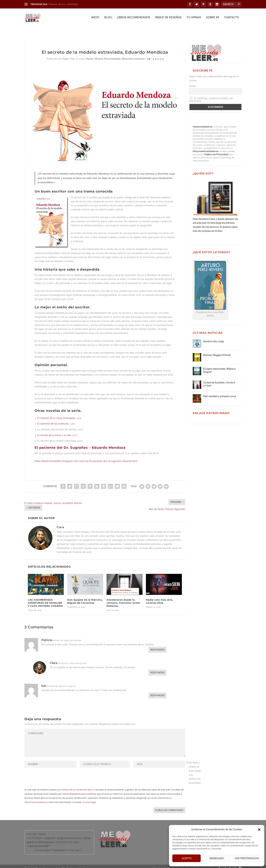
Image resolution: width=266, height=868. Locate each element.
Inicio (95, 18)
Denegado (217, 858)
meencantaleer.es (203, 122)
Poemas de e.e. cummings (63, 4)
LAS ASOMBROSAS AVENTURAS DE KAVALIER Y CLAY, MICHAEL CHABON (45, 598)
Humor (90, 54)
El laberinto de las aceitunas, (53, 419)
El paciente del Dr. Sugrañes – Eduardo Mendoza (80, 443)
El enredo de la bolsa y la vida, (54, 431)
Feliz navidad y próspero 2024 (219, 392)
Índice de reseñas (168, 18)
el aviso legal (89, 798)
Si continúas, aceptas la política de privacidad (211, 95)
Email (192, 82)
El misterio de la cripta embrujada (56, 414)
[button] (259, 830)
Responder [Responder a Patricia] (157, 645)
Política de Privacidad (216, 150)
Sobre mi (213, 18)
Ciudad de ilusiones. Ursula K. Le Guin (219, 379)
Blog (108, 18)
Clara (66, 54)
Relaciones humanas (133, 54)
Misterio (99, 54)
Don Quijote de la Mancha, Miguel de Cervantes (85, 597)
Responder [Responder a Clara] (157, 668)
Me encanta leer (52, 864)
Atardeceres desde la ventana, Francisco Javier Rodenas (123, 598)
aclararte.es (84, 864)
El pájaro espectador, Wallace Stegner (219, 366)
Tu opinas (194, 18)
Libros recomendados (134, 18)
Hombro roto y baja (213, 337)
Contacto (232, 18)
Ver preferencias (247, 858)
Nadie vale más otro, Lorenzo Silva (159, 597)
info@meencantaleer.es (37, 798)
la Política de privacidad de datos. (76, 785)
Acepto (187, 858)
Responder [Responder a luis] (157, 691)
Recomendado (112, 54)
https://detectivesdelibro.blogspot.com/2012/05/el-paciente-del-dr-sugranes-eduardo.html (86, 457)
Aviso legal (159, 864)
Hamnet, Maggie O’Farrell (217, 351)
